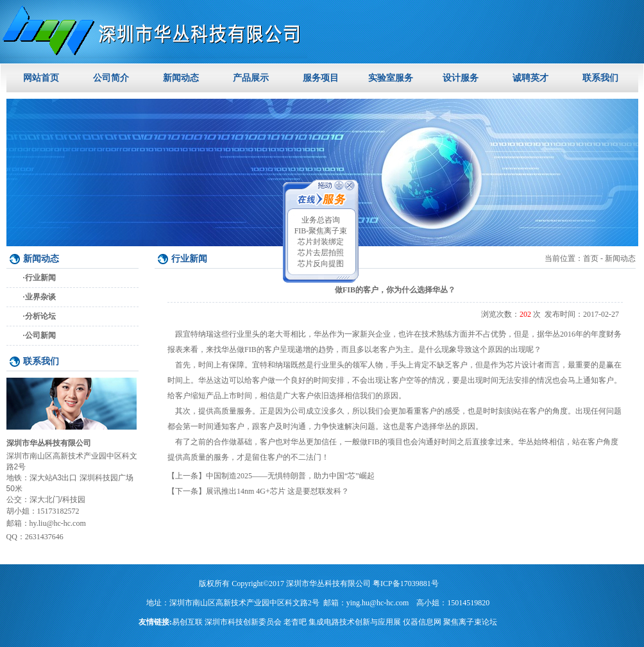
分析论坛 (40, 316)
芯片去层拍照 (321, 253)
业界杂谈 (40, 297)
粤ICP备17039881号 (406, 584)
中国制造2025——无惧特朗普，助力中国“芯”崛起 (290, 476)
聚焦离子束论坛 (470, 622)
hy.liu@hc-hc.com (58, 523)
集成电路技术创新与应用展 (355, 622)
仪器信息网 (422, 622)
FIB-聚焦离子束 (321, 231)
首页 (591, 258)
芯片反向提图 (321, 264)
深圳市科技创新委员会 (243, 622)
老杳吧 (295, 622)
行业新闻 (40, 278)
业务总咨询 (321, 220)
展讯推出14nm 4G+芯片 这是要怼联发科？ (277, 491)
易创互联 (187, 622)
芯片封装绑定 (321, 242)
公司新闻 (40, 335)
